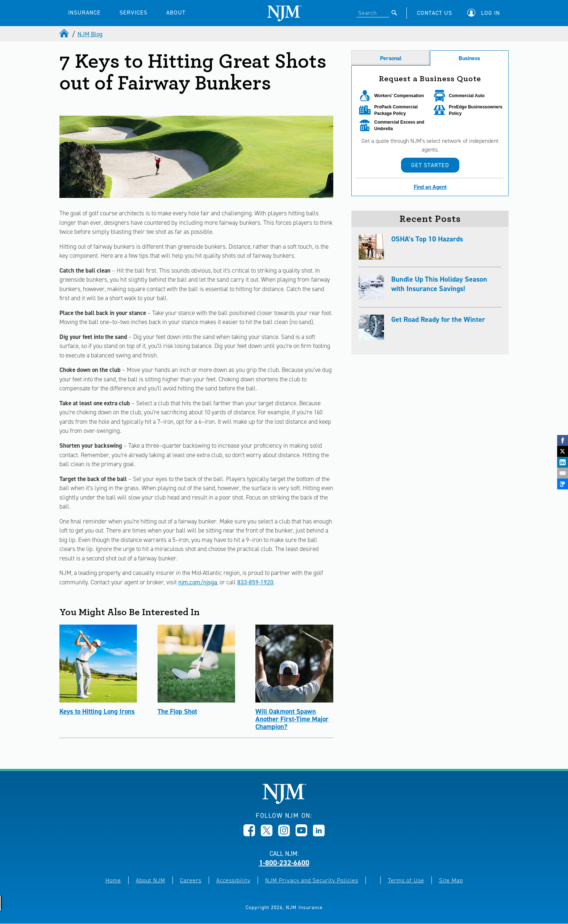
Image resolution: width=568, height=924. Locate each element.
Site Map (451, 880)
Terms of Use (406, 880)
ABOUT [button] (176, 13)
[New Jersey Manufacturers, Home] (284, 802)
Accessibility (233, 880)
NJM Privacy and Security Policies (312, 880)
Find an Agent (430, 187)
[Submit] (394, 13)
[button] (485, 13)
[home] (65, 34)
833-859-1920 (255, 582)
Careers (191, 880)
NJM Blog (90, 34)
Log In (490, 13)
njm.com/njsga (198, 582)
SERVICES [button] (133, 13)
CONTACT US (435, 13)
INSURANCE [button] (84, 13)
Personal (391, 58)
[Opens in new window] (249, 834)
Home (113, 880)
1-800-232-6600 (284, 863)
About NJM (151, 880)
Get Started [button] (430, 165)
